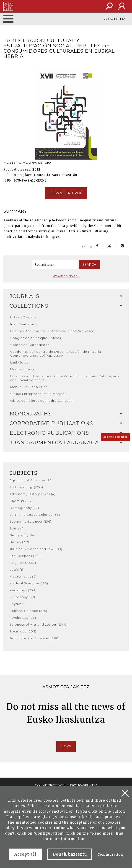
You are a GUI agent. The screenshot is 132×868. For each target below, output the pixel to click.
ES (112, 19)
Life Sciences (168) (25, 556)
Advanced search (66, 276)
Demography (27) (24, 508)
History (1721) (20, 542)
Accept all (25, 854)
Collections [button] (66, 306)
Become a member (115, 437)
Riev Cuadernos (24, 324)
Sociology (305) (23, 631)
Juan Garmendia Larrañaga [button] (66, 443)
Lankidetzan (21, 362)
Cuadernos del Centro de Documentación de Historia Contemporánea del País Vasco (56, 354)
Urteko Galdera (23, 317)
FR (118, 19)
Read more (102, 833)
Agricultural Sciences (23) (31, 480)
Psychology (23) (23, 618)
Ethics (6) (17, 528)
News (66, 746)
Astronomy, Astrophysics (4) (32, 494)
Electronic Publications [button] (66, 433)
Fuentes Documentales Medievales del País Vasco (52, 331)
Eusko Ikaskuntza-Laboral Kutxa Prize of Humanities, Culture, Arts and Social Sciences (65, 378)
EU (106, 19)
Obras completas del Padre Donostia (41, 401)
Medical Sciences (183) (29, 583)
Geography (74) (23, 535)
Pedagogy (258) (23, 590)
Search (89, 265)
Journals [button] (66, 296)
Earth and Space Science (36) (35, 515)
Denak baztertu (70, 854)
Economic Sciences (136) (30, 521)
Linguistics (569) (23, 563)
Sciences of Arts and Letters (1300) (39, 624)
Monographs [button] (66, 414)
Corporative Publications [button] (66, 423)
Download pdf (66, 193)
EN (124, 19)
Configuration (110, 855)
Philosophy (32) (22, 597)
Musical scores (22, 369)
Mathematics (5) (23, 576)
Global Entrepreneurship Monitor (38, 394)
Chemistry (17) (21, 501)
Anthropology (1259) (26, 487)
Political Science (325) (28, 611)
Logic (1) (16, 570)
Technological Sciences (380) (35, 638)
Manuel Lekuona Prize (29, 387)
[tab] (66, 296)
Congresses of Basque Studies (36, 338)
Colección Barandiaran (30, 345)
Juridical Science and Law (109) (36, 549)
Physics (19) (19, 604)
